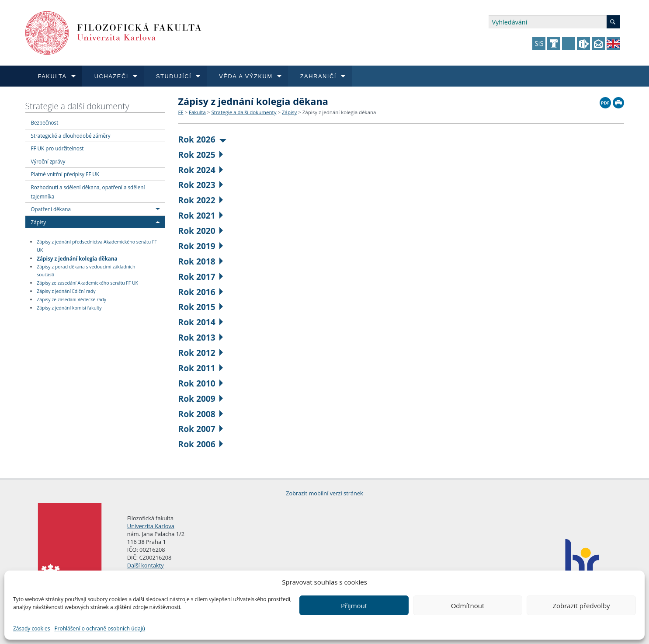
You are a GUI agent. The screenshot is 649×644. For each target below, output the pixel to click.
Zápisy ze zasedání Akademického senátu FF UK (87, 283)
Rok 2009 (201, 399)
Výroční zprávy (48, 161)
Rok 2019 (201, 246)
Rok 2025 (201, 155)
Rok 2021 (201, 215)
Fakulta (197, 112)
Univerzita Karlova (151, 526)
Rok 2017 (201, 277)
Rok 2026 (203, 139)
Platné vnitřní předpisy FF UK (65, 174)
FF (181, 112)
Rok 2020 (201, 231)
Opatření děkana (51, 209)
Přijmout (354, 606)
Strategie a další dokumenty (77, 106)
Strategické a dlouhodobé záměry (71, 136)
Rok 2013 (201, 337)
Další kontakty (146, 565)
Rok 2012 (201, 353)
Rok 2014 (201, 322)
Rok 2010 (201, 383)
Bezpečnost (45, 122)
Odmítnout (468, 606)
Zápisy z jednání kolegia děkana (77, 258)
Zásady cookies (31, 628)
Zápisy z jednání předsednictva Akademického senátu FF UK (97, 246)
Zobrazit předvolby (581, 606)
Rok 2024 (201, 170)
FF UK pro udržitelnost (57, 148)
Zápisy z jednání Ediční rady (66, 291)
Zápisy (39, 222)
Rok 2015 (201, 307)
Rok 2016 (201, 292)
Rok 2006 (201, 444)
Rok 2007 (201, 429)
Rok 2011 (201, 368)
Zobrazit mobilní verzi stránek (324, 493)
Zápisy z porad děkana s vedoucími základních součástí (86, 271)
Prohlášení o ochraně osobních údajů (100, 628)
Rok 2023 (201, 185)
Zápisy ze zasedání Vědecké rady (71, 299)
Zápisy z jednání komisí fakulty (69, 308)
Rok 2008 (201, 414)
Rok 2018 (201, 261)
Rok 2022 (201, 200)
